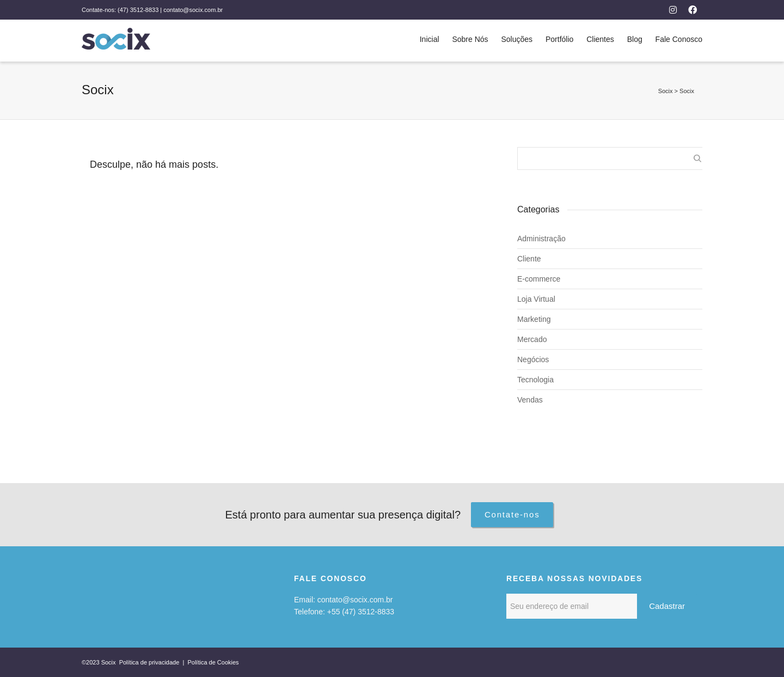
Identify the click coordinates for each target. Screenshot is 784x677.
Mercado (532, 339)
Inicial (430, 39)
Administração (541, 239)
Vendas (530, 400)
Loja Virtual (536, 299)
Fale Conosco (679, 39)
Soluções (517, 39)
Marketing (534, 319)
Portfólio (559, 39)
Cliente (529, 259)
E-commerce (539, 279)
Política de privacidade (150, 662)
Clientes (600, 39)
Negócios (533, 359)
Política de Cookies (213, 662)
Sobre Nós (470, 39)
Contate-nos (512, 514)
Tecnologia (535, 380)
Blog (635, 39)
